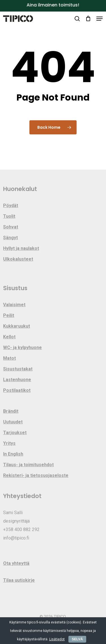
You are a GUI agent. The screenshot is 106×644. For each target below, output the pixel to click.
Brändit (11, 411)
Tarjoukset (15, 433)
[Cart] (88, 19)
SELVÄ (77, 639)
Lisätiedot (57, 639)
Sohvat (11, 227)
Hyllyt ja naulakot (21, 248)
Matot (9, 358)
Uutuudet (13, 422)
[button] (99, 19)
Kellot (9, 337)
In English (13, 454)
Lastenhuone (17, 380)
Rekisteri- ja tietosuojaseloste (36, 475)
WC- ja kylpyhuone (22, 347)
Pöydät (11, 206)
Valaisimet (14, 305)
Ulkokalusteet (18, 259)
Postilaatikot (17, 390)
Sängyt (10, 238)
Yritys (9, 443)
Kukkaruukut (17, 326)
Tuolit (9, 216)
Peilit (9, 315)
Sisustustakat (18, 369)
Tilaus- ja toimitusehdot (28, 465)
